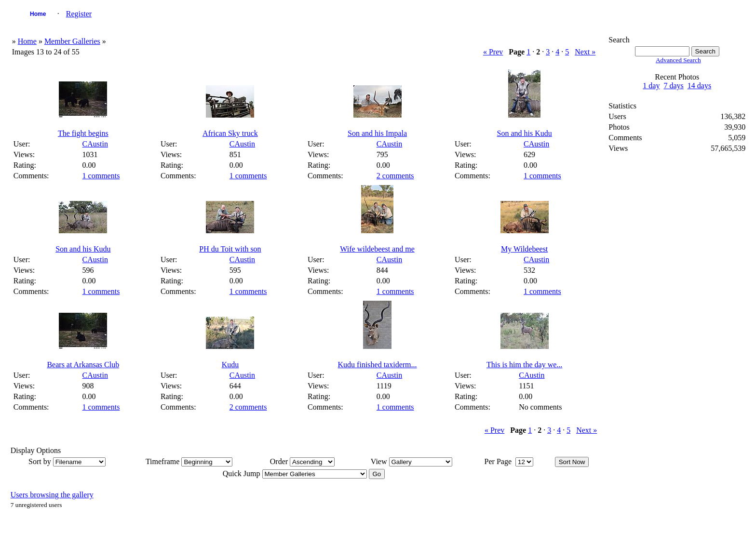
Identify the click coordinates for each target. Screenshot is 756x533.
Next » (585, 52)
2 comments (395, 176)
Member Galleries (72, 41)
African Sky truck (230, 133)
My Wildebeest (524, 249)
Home (38, 14)
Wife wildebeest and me (377, 249)
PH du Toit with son (230, 249)
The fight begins (83, 133)
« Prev (493, 52)
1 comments (101, 176)
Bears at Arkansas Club (83, 365)
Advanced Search (678, 60)
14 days (699, 86)
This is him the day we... (524, 365)
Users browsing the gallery (52, 495)
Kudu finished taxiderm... (378, 365)
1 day (651, 86)
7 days (673, 86)
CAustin (95, 144)
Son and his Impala (377, 133)
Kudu (230, 365)
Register (79, 14)
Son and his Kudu (525, 133)
